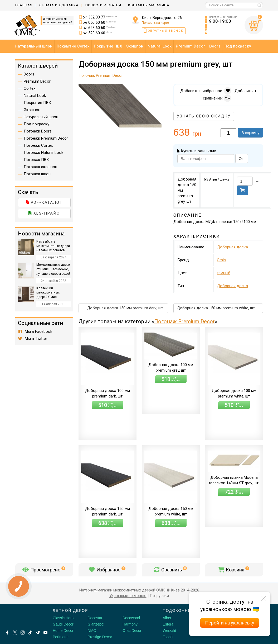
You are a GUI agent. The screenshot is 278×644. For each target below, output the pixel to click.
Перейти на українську (230, 623)
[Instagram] (23, 633)
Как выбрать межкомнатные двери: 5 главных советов (53, 246)
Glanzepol (96, 624)
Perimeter (61, 637)
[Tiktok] (30, 633)
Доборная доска (232, 247)
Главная (24, 5)
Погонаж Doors (38, 131)
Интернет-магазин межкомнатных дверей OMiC (122, 590)
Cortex (30, 88)
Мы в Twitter (33, 339)
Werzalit (169, 631)
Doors (29, 74)
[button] (163, 88)
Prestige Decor (100, 637)
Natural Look (35, 96)
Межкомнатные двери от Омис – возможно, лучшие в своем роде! (53, 269)
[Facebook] (7, 633)
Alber (167, 618)
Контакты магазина (149, 5)
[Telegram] (38, 633)
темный (224, 273)
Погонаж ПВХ (36, 160)
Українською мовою (128, 596)
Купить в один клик (197, 151)
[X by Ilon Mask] (15, 633)
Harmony (130, 624)
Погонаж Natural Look (43, 153)
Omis (221, 260)
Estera (168, 624)
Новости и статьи (103, 5)
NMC (92, 631)
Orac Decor (132, 631)
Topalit (168, 637)
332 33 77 (100, 17)
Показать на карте (155, 23)
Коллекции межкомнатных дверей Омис (48, 293)
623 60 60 (99, 28)
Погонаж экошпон (40, 167)
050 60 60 (99, 22)
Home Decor (63, 631)
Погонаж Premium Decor (184, 321)
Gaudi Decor (63, 624)
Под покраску (36, 124)
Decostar (95, 618)
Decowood (131, 618)
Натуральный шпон (41, 117)
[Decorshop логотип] (21, 617)
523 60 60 (97, 33)
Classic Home (64, 618)
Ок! (242, 158)
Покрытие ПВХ (37, 103)
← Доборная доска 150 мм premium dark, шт (123, 308)
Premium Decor (37, 81)
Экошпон (32, 110)
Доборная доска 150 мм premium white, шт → (218, 308)
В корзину (250, 133)
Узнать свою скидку (204, 116)
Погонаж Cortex (38, 145)
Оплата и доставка (59, 5)
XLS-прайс (44, 213)
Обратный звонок (166, 31)
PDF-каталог (44, 202)
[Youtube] (45, 633)
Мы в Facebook (35, 332)
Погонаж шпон (37, 174)
